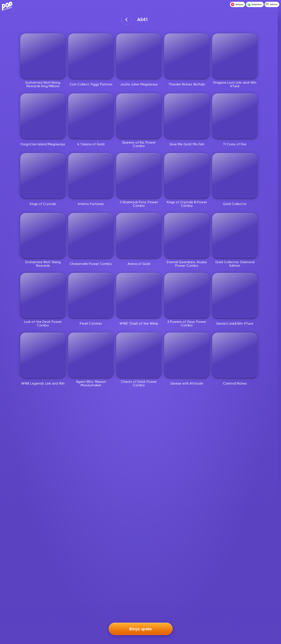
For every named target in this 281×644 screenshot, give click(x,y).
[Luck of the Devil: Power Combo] (43, 296)
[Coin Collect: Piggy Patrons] (91, 56)
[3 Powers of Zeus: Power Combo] (187, 296)
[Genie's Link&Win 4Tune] (235, 296)
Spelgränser (254, 4)
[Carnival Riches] (235, 355)
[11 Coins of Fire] (235, 116)
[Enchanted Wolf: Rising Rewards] (43, 236)
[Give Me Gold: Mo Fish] (187, 116)
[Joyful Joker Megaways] (139, 56)
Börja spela (140, 628)
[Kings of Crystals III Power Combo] (187, 176)
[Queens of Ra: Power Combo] (139, 116)
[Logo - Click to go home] (8, 6)
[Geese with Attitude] (187, 355)
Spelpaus (237, 4)
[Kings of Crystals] (43, 176)
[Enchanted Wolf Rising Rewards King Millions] (43, 56)
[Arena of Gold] (139, 236)
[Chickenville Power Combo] (91, 236)
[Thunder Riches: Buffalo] (187, 56)
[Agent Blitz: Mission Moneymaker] (91, 355)
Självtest (271, 4)
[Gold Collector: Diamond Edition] (235, 236)
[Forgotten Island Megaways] (43, 116)
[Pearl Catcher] (91, 296)
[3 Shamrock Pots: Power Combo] (139, 176)
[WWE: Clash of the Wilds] (139, 296)
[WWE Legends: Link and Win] (43, 355)
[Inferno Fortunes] (91, 176)
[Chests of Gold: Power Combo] (139, 355)
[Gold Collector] (235, 176)
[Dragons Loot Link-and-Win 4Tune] (235, 56)
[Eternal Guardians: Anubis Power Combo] (187, 236)
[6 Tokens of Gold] (91, 116)
